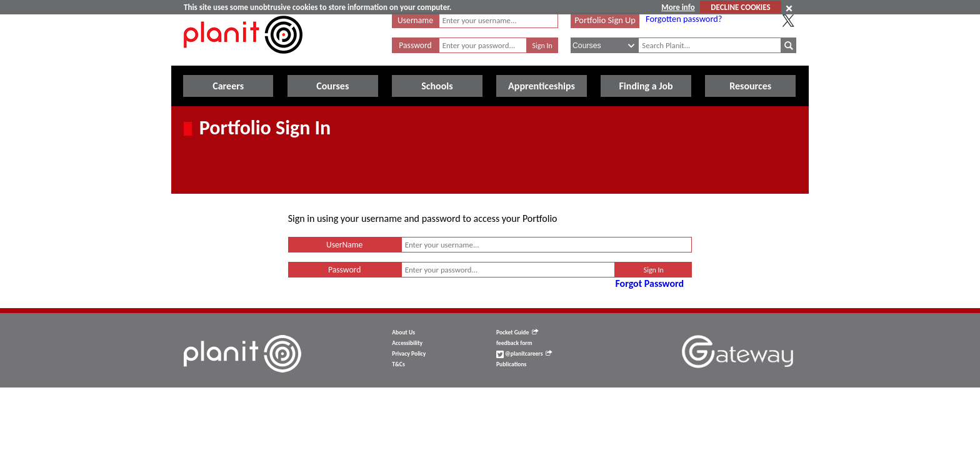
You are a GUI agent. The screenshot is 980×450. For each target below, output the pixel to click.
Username (415, 20)
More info (678, 7)
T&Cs (398, 364)
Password (415, 45)
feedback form (514, 343)
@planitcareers (524, 354)
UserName (344, 245)
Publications (511, 364)
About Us (403, 332)
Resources (750, 86)
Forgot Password (649, 283)
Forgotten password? (684, 19)
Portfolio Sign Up (605, 20)
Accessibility (407, 343)
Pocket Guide (517, 332)
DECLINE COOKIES (740, 7)
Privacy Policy (409, 354)
